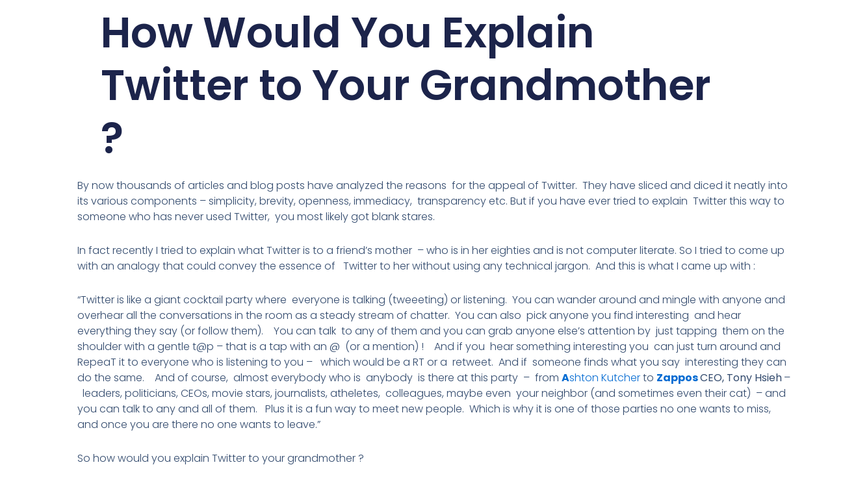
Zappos (677, 378)
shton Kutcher (605, 378)
